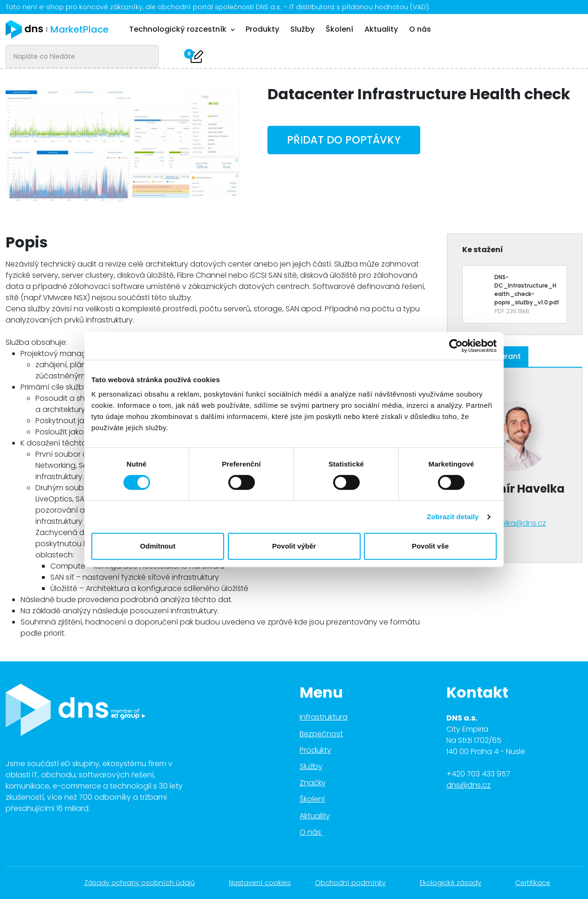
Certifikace (538, 883)
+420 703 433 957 (478, 774)
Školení (339, 29)
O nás (420, 29)
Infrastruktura (324, 717)
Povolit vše (430, 546)
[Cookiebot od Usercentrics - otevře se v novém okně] (456, 346)
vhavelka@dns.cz (514, 523)
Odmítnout (158, 546)
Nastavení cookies (260, 883)
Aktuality (381, 29)
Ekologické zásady (455, 883)
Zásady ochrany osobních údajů (144, 883)
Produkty (262, 29)
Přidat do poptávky (344, 140)
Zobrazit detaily (453, 517)
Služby (302, 29)
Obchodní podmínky (355, 883)
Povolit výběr (294, 546)
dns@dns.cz (468, 785)
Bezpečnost (321, 734)
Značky (313, 783)
